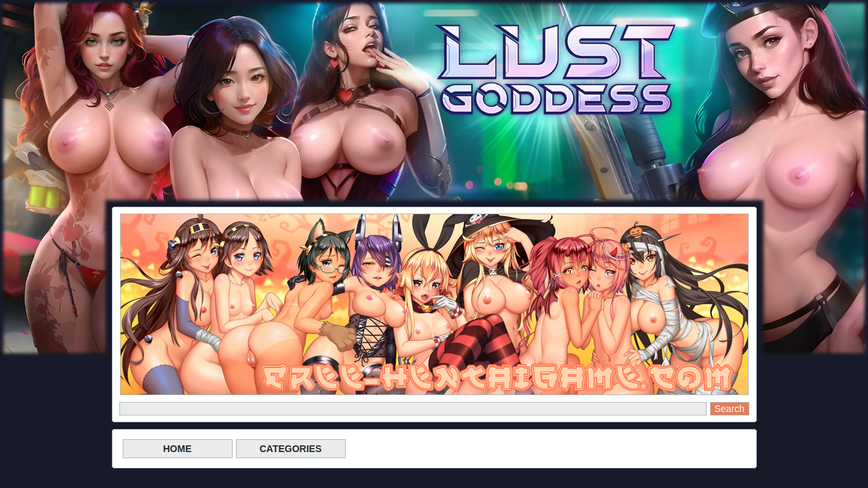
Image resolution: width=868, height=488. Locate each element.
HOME (178, 449)
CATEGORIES (291, 449)
